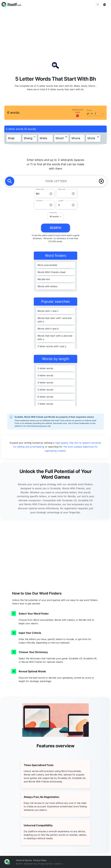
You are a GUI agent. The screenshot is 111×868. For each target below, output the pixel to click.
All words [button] (54, 217)
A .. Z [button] (94, 114)
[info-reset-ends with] (73, 194)
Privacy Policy (40, 860)
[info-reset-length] (73, 205)
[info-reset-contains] (51, 205)
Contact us (58, 864)
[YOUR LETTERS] (56, 181)
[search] (10, 181)
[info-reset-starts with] (51, 194)
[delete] (101, 181)
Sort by (89, 110)
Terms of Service (24, 860)
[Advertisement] (55, 30)
